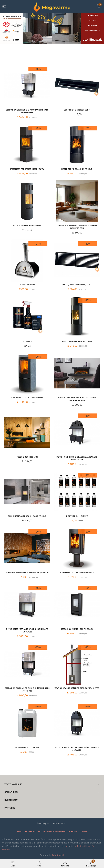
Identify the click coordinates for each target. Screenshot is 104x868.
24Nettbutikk (58, 855)
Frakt (20, 831)
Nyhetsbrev (74, 831)
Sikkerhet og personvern (54, 831)
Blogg (84, 831)
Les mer (65, 846)
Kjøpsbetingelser (33, 831)
